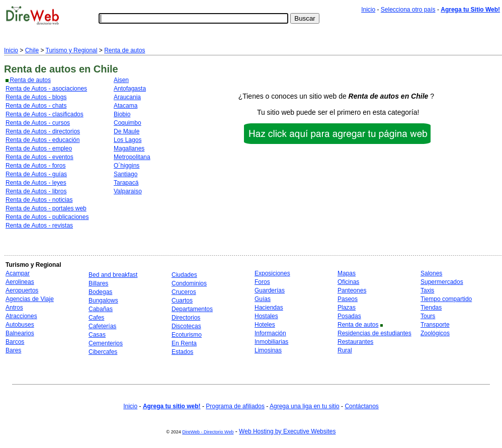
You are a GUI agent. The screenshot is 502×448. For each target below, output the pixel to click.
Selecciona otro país (408, 10)
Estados (182, 352)
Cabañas (101, 309)
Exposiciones (272, 273)
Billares (98, 283)
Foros (262, 282)
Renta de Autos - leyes (36, 183)
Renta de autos (124, 50)
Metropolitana (132, 157)
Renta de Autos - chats (36, 106)
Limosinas (268, 350)
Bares (13, 350)
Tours (428, 316)
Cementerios (106, 343)
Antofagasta (130, 89)
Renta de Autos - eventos (39, 157)
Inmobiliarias (271, 342)
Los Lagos (128, 140)
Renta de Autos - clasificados (45, 114)
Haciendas (269, 308)
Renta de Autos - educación (43, 140)
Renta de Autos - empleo (39, 148)
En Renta (184, 343)
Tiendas (431, 308)
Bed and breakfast (113, 275)
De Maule (127, 131)
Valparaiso (128, 191)
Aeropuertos (22, 290)
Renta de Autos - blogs (36, 97)
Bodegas (100, 292)
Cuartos (182, 301)
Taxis (427, 290)
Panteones (352, 290)
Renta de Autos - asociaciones (46, 89)
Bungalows (103, 301)
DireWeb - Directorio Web (208, 432)
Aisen (121, 80)
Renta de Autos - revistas (39, 226)
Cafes (96, 318)
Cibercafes (103, 352)
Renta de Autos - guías (36, 174)
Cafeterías (102, 326)
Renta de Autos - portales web (46, 208)
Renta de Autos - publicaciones (47, 217)
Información (270, 333)
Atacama (125, 106)
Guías (263, 299)
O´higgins (127, 166)
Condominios (189, 283)
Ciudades (184, 275)
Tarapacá (126, 183)
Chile (32, 50)
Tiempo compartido (446, 299)
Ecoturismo (187, 335)
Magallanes (129, 148)
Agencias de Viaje (30, 299)
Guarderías (270, 290)
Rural (345, 350)
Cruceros (184, 292)
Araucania (127, 97)
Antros (14, 308)
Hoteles (265, 325)
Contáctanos (361, 406)
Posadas (349, 316)
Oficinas (348, 282)
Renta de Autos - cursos (38, 123)
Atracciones (21, 316)
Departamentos (192, 309)
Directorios (186, 318)
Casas (97, 335)
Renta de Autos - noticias (39, 200)
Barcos (15, 342)
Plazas (347, 308)
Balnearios (20, 333)
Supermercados (442, 282)
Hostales (266, 316)
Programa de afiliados (235, 406)
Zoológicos (435, 333)
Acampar (18, 273)
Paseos (348, 299)
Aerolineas (20, 282)
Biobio (122, 114)
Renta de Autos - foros (35, 166)
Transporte (435, 325)
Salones (431, 273)
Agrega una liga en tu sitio (305, 406)
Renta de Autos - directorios (43, 131)
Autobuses (20, 325)
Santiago (125, 174)
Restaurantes (355, 342)
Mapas (347, 273)
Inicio (368, 10)
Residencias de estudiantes (374, 333)
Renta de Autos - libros (36, 191)
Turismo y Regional (72, 50)
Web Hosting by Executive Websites (287, 431)
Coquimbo (128, 123)
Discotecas (186, 326)
